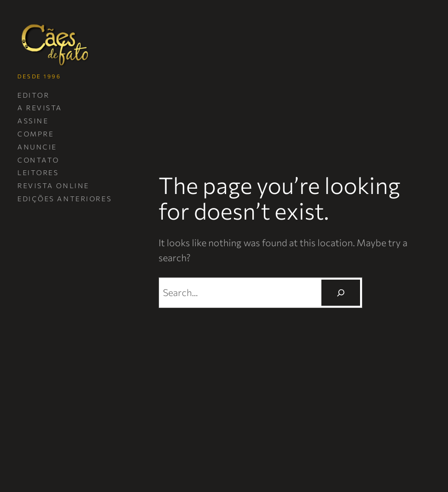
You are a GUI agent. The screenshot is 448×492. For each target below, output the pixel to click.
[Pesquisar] (341, 293)
